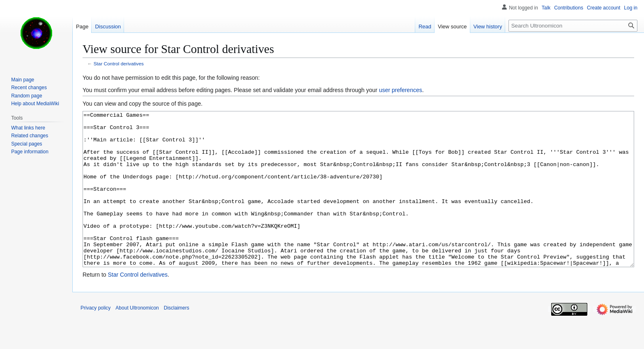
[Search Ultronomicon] (573, 26)
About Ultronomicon (137, 339)
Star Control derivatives (119, 64)
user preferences (401, 90)
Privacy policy (95, 339)
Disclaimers (177, 339)
